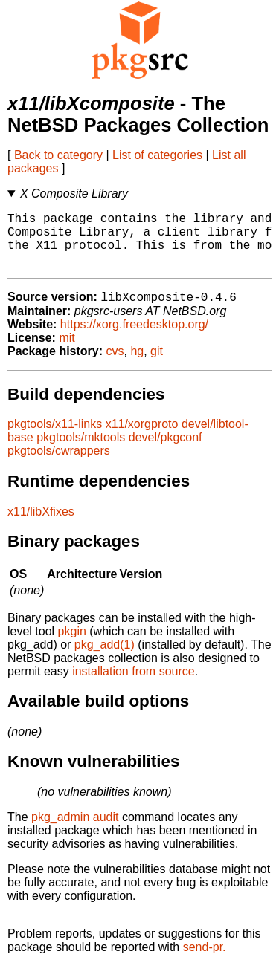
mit (67, 352)
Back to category (58, 155)
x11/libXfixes (41, 526)
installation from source (134, 685)
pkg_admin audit (75, 831)
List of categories (157, 155)
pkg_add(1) (105, 659)
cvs (115, 365)
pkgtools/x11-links (55, 438)
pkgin (72, 645)
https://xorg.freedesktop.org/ (134, 338)
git (157, 365)
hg (137, 365)
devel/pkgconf (166, 451)
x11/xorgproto (142, 438)
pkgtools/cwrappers (59, 465)
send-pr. (205, 961)
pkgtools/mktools (81, 451)
